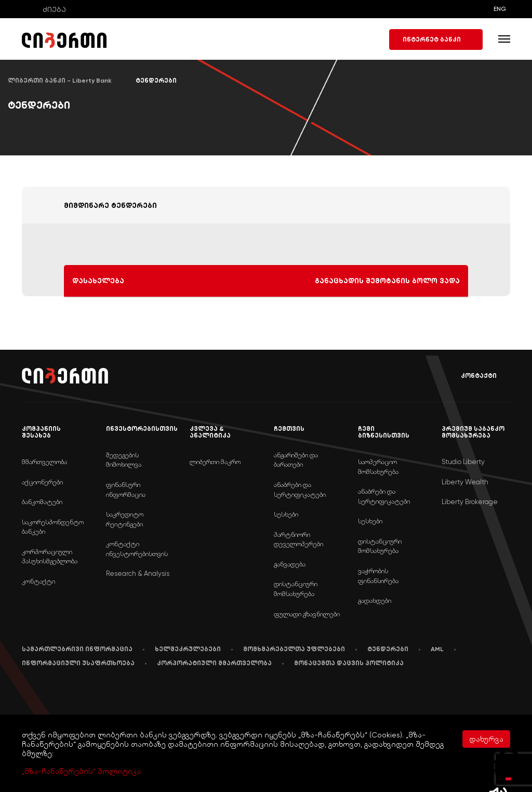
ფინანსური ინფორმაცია (126, 490)
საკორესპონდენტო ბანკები (53, 527)
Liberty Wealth (465, 482)
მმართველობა (44, 462)
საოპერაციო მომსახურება (378, 467)
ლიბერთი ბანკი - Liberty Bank (60, 81)
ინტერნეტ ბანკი (436, 39)
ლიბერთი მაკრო (215, 462)
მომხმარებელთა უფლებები (294, 649)
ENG (500, 9)
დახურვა (486, 739)
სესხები (286, 514)
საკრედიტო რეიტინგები (125, 519)
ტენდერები (388, 649)
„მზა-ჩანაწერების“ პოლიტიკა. (82, 771)
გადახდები (375, 600)
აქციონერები (42, 482)
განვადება (290, 564)
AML (437, 649)
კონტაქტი (471, 376)
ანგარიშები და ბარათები (296, 460)
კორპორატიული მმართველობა (214, 663)
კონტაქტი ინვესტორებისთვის (137, 549)
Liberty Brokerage (470, 502)
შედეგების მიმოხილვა (124, 460)
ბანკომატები (42, 502)
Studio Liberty (463, 462)
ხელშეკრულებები (188, 649)
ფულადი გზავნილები (307, 614)
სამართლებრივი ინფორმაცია (77, 649)
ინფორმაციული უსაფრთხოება (78, 663)
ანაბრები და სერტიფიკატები (300, 490)
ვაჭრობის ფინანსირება (378, 576)
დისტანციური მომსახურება (296, 589)
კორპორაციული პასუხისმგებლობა (50, 557)
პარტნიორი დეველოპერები (298, 539)
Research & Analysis (138, 573)
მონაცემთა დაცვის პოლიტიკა (349, 663)
